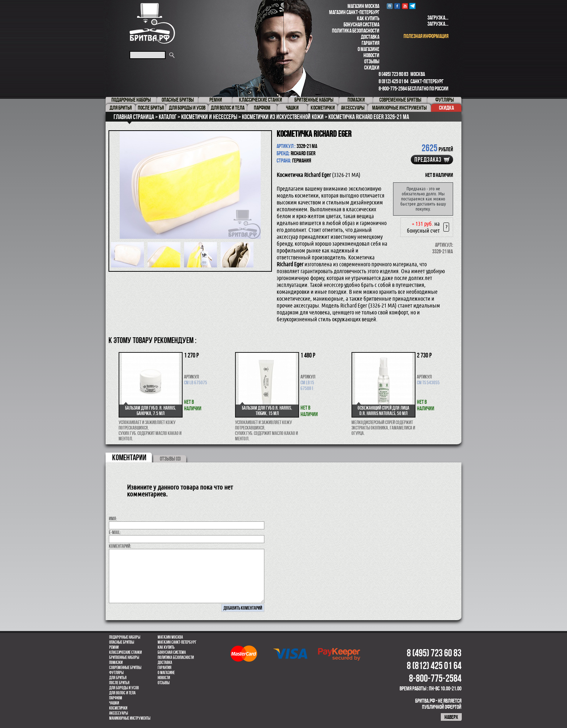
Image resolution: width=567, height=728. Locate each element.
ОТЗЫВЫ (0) (170, 459)
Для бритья (118, 678)
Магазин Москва (363, 6)
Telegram (412, 6)
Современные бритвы (125, 668)
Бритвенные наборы (124, 657)
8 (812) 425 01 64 (393, 81)
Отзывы (372, 61)
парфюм (116, 698)
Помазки (116, 663)
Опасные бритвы (122, 642)
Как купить (368, 18)
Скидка (446, 108)
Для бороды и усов (124, 688)
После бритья (119, 683)
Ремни (114, 647)
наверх (451, 717)
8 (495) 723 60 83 (393, 74)
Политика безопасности (356, 31)
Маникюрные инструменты (130, 718)
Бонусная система (361, 24)
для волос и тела (122, 693)
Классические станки (125, 652)
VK (390, 6)
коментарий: (120, 546)
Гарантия (370, 43)
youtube (405, 6)
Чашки (114, 703)
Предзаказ (428, 160)
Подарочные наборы (125, 637)
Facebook (397, 6)
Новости (371, 55)
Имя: (113, 519)
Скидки (372, 67)
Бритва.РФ (152, 23)
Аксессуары (119, 713)
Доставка (370, 37)
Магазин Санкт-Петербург (354, 12)
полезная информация (426, 36)
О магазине (368, 49)
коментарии (129, 457)
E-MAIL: (115, 532)
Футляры (116, 673)
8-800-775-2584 (393, 88)
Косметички (118, 708)
